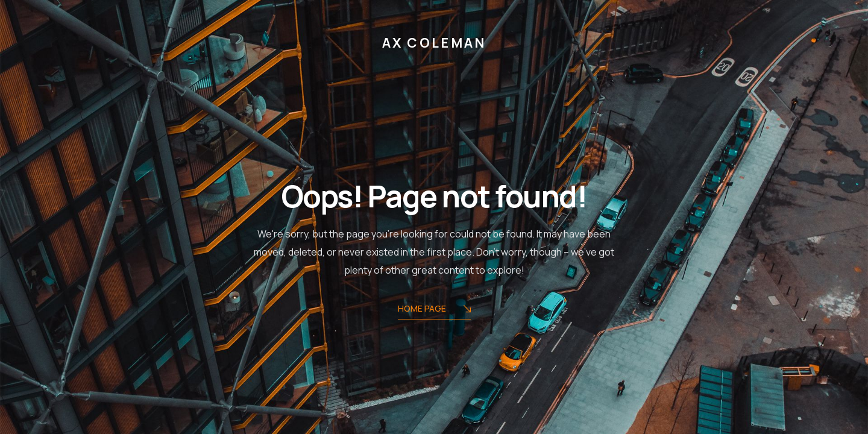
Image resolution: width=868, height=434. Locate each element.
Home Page (434, 310)
